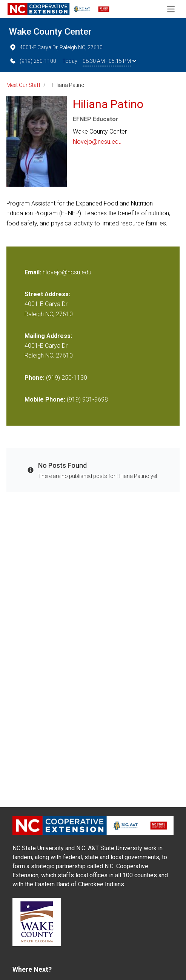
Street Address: (47, 294)
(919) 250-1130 (67, 378)
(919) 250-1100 (33, 61)
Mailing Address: (48, 336)
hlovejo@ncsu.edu (97, 142)
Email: (34, 272)
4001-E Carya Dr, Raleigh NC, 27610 (56, 47)
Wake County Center (50, 32)
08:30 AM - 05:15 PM (109, 61)
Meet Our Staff (23, 85)
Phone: (35, 378)
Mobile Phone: (45, 399)
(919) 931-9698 (87, 399)
